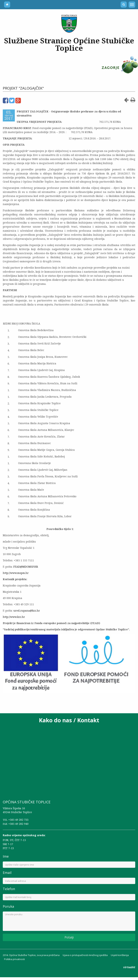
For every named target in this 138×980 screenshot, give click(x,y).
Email (7, 873)
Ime (6, 856)
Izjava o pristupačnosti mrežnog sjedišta (85, 955)
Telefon (9, 889)
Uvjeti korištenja (120, 955)
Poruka (8, 906)
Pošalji (69, 937)
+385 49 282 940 (18, 824)
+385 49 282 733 (18, 820)
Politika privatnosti (14, 959)
